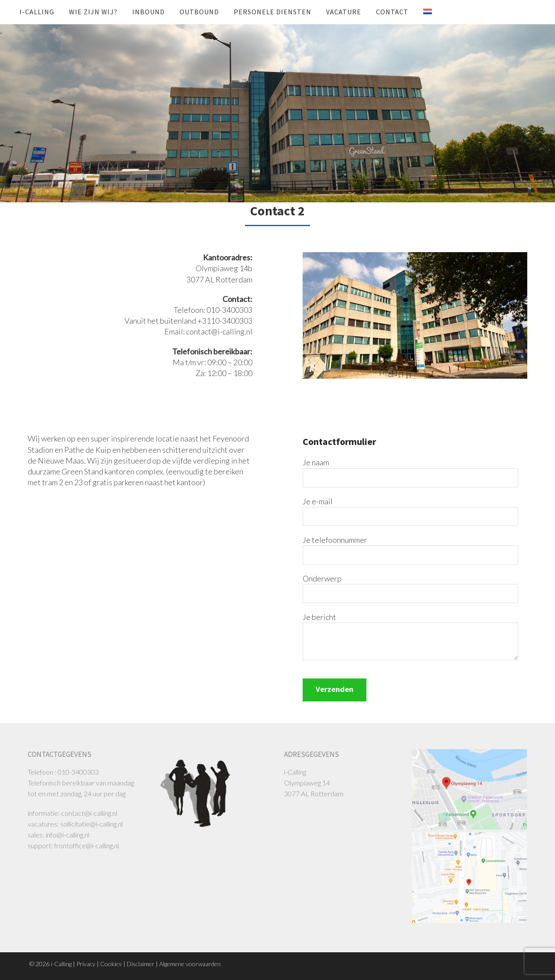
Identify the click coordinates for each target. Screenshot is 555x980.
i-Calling (37, 12)
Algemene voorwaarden (190, 964)
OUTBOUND (199, 12)
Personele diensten (273, 12)
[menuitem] (421, 12)
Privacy (86, 964)
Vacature (344, 12)
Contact (392, 12)
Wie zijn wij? (93, 12)
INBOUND (149, 12)
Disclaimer (140, 964)
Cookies (111, 964)
